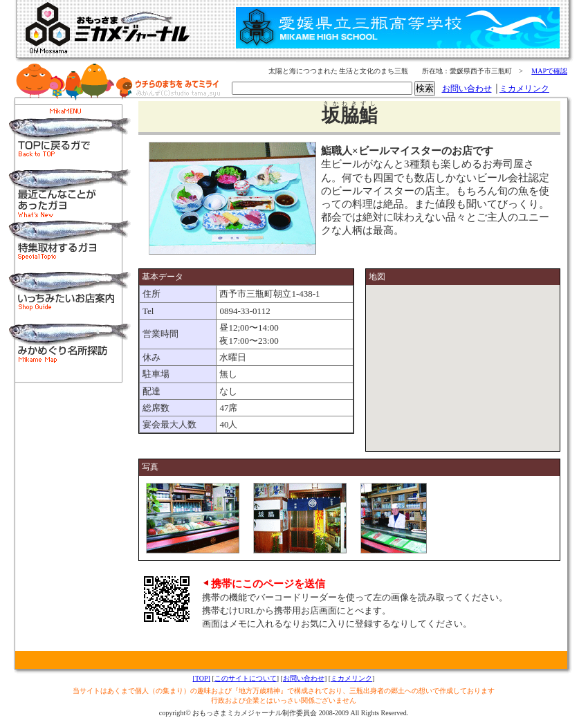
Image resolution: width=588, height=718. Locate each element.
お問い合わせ (467, 89)
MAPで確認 (549, 71)
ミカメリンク (524, 89)
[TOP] (202, 678)
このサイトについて (246, 678)
